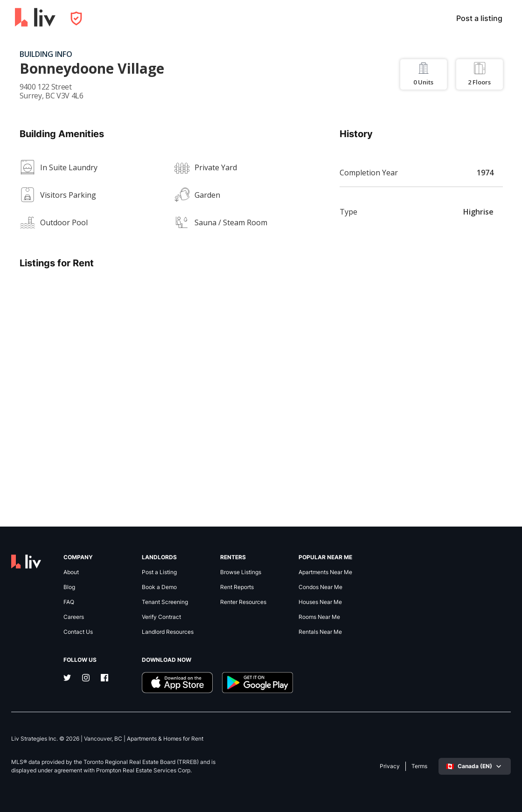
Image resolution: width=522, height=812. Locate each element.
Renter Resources (243, 602)
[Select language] (475, 766)
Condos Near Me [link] (320, 587)
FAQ (69, 602)
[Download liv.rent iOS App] (177, 683)
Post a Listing (159, 572)
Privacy (390, 766)
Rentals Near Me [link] (320, 632)
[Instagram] (86, 679)
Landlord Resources (168, 632)
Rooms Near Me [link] (319, 617)
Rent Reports (237, 587)
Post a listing (479, 18)
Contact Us (78, 632)
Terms (419, 766)
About (71, 572)
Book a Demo (159, 587)
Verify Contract (161, 617)
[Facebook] (104, 679)
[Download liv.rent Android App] (258, 683)
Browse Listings (241, 572)
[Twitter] (67, 679)
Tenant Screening (165, 602)
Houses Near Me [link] (320, 602)
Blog (69, 587)
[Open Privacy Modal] (76, 18)
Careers (74, 617)
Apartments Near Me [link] (325, 572)
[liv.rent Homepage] (35, 18)
